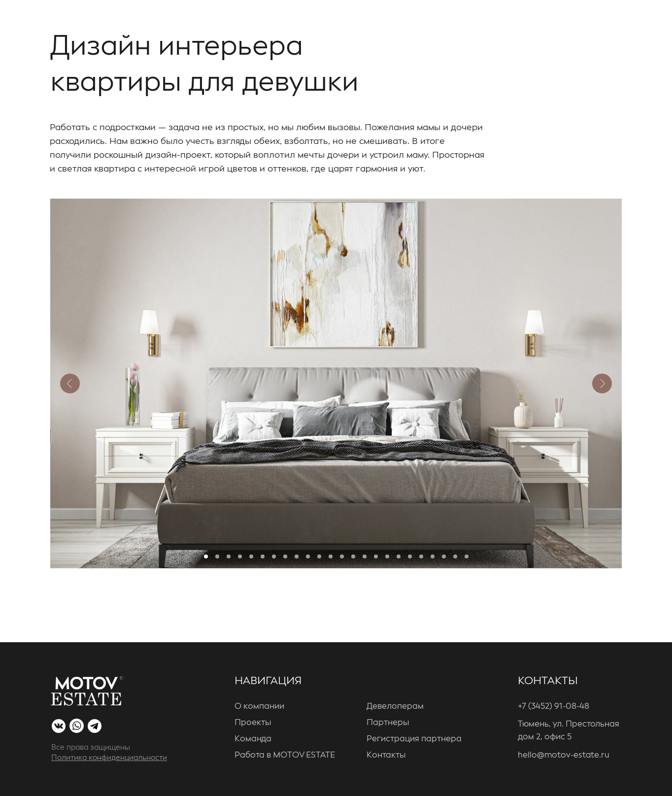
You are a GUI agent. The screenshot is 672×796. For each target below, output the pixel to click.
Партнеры (388, 723)
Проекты (253, 723)
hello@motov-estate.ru (564, 755)
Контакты (386, 755)
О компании (259, 707)
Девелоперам (395, 707)
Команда (253, 739)
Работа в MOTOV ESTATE (285, 755)
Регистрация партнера (414, 739)
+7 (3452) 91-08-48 (554, 707)
